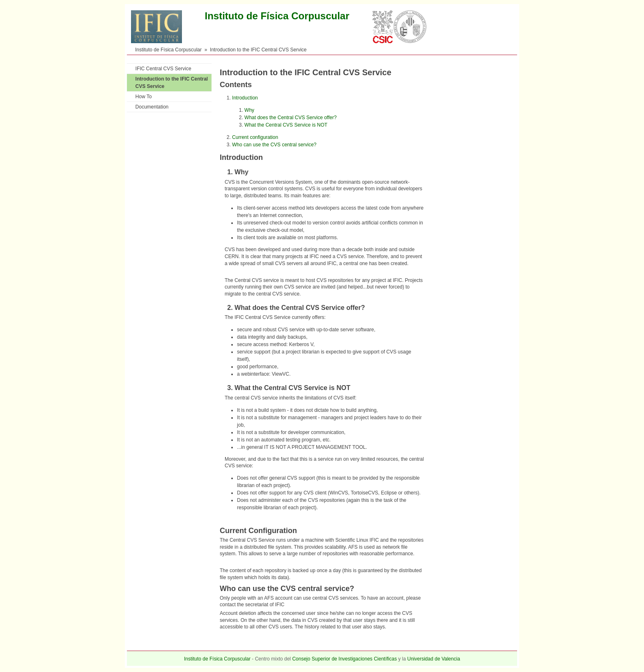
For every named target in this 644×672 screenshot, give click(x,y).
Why (249, 110)
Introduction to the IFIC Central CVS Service (172, 83)
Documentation (152, 107)
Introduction (245, 98)
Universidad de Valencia (434, 659)
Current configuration (255, 137)
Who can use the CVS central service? (274, 145)
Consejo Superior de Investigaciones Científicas (344, 659)
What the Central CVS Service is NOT (286, 125)
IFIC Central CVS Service (163, 69)
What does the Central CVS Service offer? (291, 118)
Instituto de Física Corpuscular (168, 50)
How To (144, 97)
